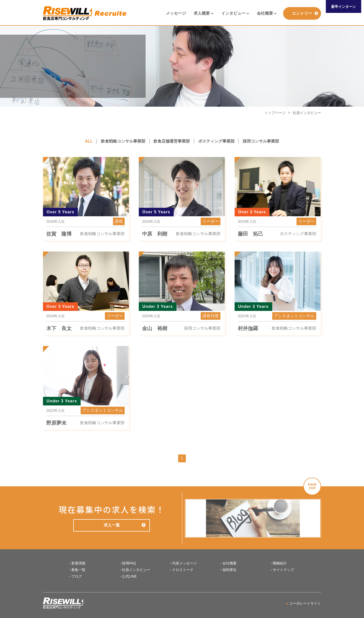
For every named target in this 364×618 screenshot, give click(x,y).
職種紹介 (280, 563)
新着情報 (78, 563)
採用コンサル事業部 (261, 141)
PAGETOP (312, 486)
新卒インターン (344, 7)
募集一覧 (78, 570)
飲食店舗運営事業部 (172, 141)
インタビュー (235, 13)
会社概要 (267, 13)
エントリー (305, 13)
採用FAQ (129, 563)
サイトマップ (283, 570)
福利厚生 (230, 570)
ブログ (77, 576)
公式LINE (129, 576)
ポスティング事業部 (217, 141)
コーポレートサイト (304, 603)
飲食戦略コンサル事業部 (123, 141)
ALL (88, 141)
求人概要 (204, 13)
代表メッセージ (185, 563)
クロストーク (183, 570)
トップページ (275, 113)
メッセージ (176, 13)
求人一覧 (124, 525)
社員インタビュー (136, 570)
